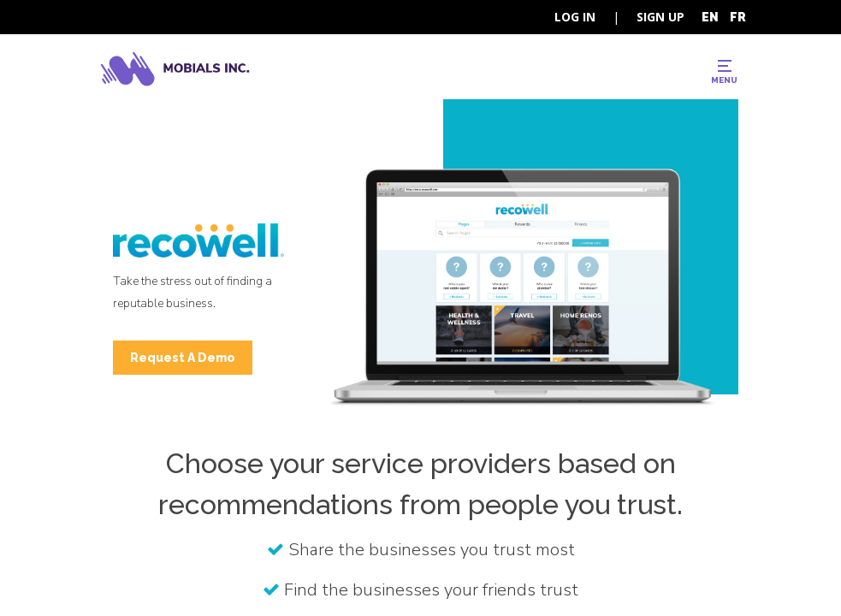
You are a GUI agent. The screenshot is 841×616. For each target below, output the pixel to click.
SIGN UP (660, 17)
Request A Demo (183, 358)
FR (738, 17)
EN (710, 17)
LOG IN (575, 17)
